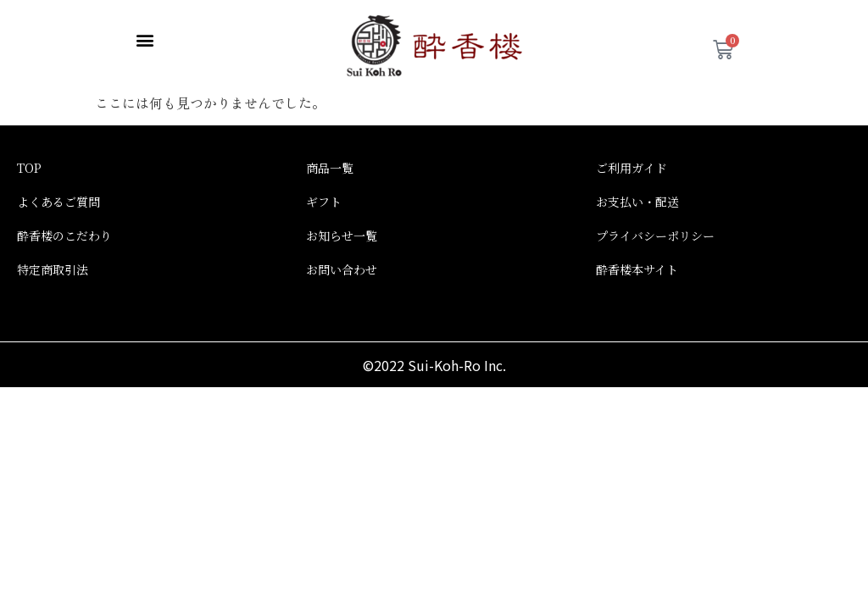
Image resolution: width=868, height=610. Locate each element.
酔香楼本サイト (637, 259)
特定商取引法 (53, 259)
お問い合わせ (342, 259)
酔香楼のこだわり (64, 225)
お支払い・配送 (637, 191)
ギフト (324, 191)
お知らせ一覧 (342, 225)
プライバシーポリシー (655, 225)
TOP (29, 158)
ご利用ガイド (632, 158)
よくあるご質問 (58, 191)
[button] (145, 39)
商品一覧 (330, 158)
